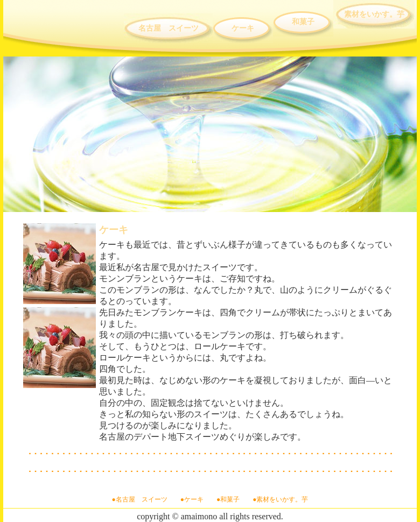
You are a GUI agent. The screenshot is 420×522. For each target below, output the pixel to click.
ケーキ (243, 28)
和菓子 (303, 22)
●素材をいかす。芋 (280, 499)
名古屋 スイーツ (169, 28)
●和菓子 (228, 499)
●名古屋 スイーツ (140, 499)
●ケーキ (192, 499)
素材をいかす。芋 (374, 14)
